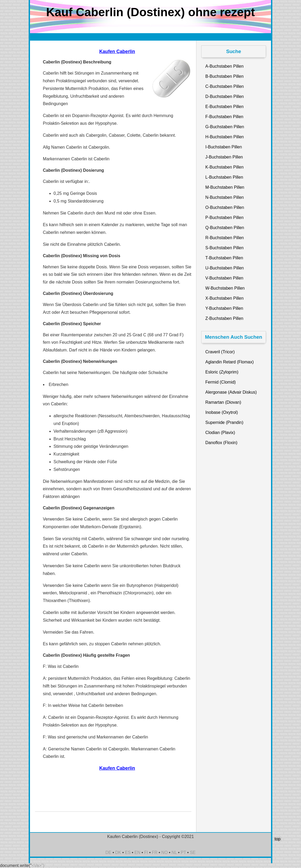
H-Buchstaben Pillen (225, 137)
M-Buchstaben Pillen (225, 187)
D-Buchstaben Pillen (225, 96)
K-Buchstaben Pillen (225, 167)
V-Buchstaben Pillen (224, 278)
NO (165, 852)
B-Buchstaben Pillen (225, 76)
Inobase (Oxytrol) (222, 412)
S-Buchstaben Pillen (225, 248)
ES (128, 852)
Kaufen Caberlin (117, 51)
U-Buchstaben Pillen (225, 268)
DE (108, 852)
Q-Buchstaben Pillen (225, 228)
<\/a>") (38, 865)
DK (118, 852)
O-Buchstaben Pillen (225, 207)
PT (183, 852)
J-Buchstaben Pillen (224, 157)
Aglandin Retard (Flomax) (230, 362)
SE (193, 852)
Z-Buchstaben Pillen (224, 318)
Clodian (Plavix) (220, 433)
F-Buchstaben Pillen (224, 117)
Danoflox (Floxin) (222, 443)
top (277, 839)
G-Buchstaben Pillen (225, 127)
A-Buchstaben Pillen (225, 66)
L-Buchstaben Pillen (224, 177)
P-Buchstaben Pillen (225, 218)
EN (137, 852)
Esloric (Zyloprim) (222, 372)
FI (146, 852)
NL (174, 852)
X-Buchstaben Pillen (225, 298)
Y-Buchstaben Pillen (224, 308)
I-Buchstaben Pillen (224, 147)
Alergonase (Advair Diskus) (231, 392)
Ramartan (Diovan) (223, 402)
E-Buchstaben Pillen (225, 107)
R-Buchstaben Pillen (225, 238)
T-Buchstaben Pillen (224, 258)
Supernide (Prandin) (224, 422)
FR (155, 852)
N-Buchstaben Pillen (225, 197)
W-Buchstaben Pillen (225, 288)
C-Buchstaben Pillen (225, 86)
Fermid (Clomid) (221, 382)
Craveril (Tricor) (220, 352)
